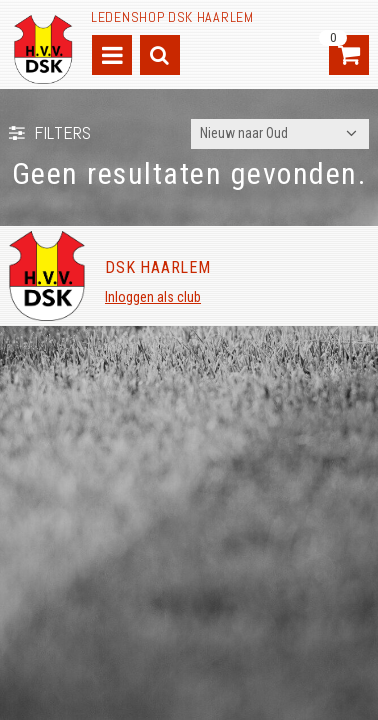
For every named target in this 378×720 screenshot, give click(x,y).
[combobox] (280, 134)
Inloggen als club (153, 297)
